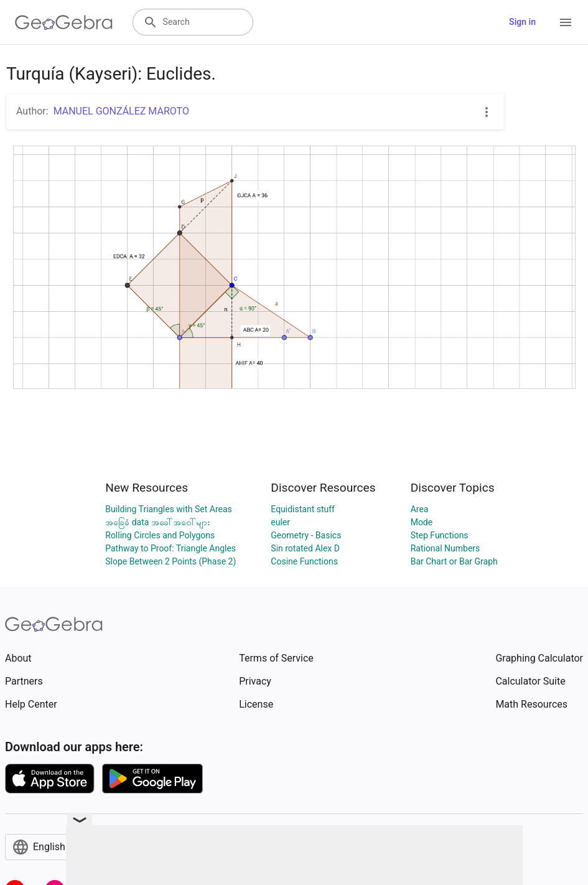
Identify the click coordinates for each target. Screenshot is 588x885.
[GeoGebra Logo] (64, 22)
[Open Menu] (566, 22)
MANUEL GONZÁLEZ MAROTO (121, 111)
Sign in (522, 22)
